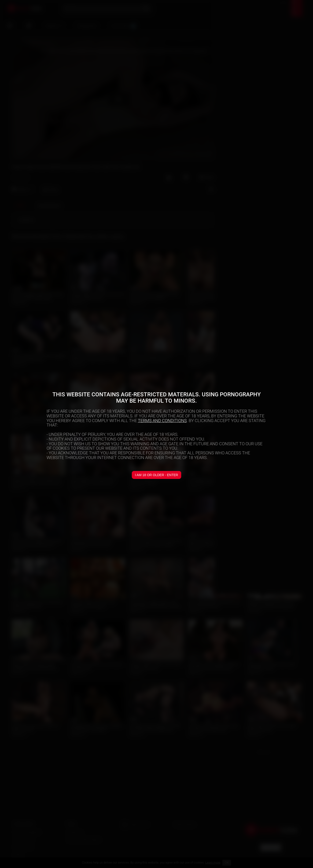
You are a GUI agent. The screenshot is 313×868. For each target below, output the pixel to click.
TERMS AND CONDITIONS (162, 421)
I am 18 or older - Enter (156, 475)
